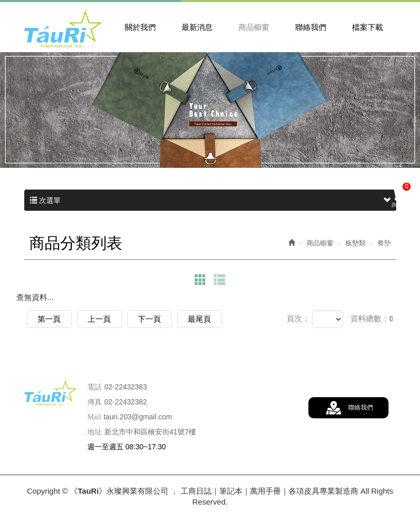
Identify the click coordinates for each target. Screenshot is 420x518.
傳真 (95, 402)
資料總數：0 (372, 318)
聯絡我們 (361, 407)
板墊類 (356, 243)
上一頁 (99, 319)
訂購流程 (399, 279)
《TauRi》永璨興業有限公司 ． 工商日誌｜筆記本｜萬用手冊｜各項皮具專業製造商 (63, 28)
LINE (399, 321)
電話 (95, 387)
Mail (94, 417)
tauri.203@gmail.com (138, 417)
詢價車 (401, 195)
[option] (210, 110)
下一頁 (150, 319)
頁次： (298, 318)
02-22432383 (126, 387)
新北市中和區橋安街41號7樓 (150, 432)
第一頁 (49, 319)
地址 (95, 432)
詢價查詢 (399, 238)
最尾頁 (200, 319)
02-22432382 (126, 402)
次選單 (210, 200)
